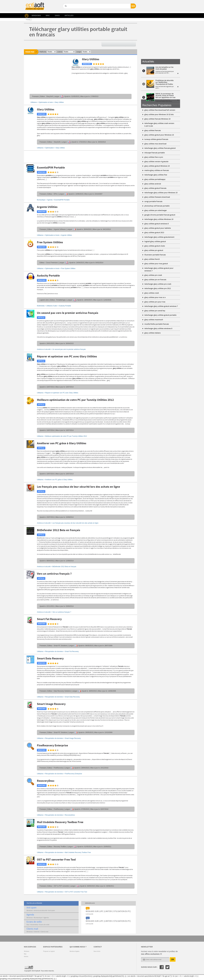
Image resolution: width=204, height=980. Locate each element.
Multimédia (41, 306)
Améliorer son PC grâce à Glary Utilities (62, 443)
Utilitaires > (58, 393)
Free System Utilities (50, 242)
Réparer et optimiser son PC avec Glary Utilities (67, 357)
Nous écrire (97, 951)
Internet (37, 932)
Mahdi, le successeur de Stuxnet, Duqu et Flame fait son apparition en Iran (165, 96)
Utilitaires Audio (52, 306)
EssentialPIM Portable (51, 168)
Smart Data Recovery (50, 659)
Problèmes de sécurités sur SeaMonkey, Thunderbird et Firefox (165, 82)
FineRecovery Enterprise (52, 746)
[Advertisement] (46, 74)
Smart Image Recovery (51, 704)
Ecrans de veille (34, 922)
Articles (26, 957)
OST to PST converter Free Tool (56, 860)
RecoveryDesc (46, 781)
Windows (30, 911)
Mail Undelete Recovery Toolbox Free (60, 822)
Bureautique (41, 200)
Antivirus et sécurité (40, 911)
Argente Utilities (47, 207)
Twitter (167, 967)
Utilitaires (34, 102)
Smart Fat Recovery (49, 619)
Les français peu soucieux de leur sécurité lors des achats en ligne (78, 487)
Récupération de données (54, 651)
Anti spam (31, 908)
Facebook (162, 967)
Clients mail (32, 929)
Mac (28, 925)
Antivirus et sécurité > (61, 349)
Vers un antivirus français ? (54, 574)
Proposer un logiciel (49, 951)
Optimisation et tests (46, 102)
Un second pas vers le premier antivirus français (68, 313)
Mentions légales (74, 951)
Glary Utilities (91, 59)
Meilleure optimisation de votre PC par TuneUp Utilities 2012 (75, 400)
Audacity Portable (48, 276)
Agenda (50, 200)
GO (66, 10)
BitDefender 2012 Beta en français (59, 530)
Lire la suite (89, 914)
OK (173, 959)
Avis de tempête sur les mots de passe (164, 68)
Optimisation (50, 148)
